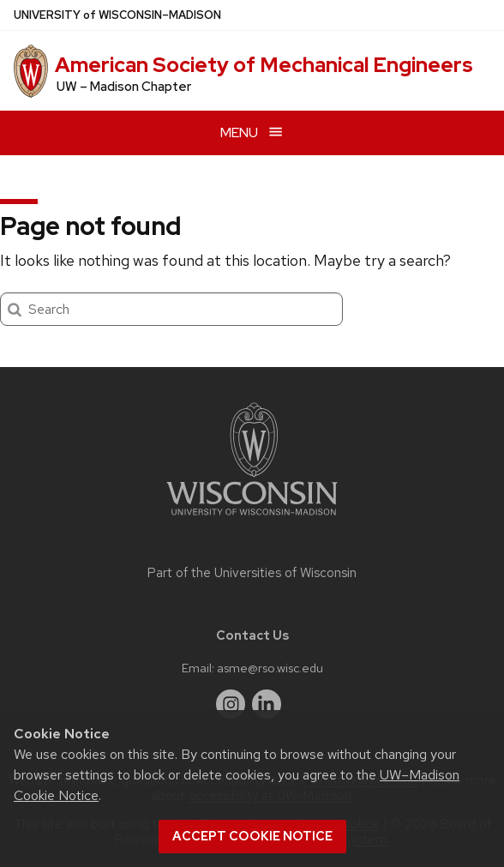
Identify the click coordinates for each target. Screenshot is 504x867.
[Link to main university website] (252, 518)
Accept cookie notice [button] (252, 836)
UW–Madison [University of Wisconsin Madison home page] (117, 15)
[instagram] (231, 704)
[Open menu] (252, 132)
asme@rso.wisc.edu (270, 668)
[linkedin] (267, 704)
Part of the (252, 573)
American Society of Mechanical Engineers (264, 65)
